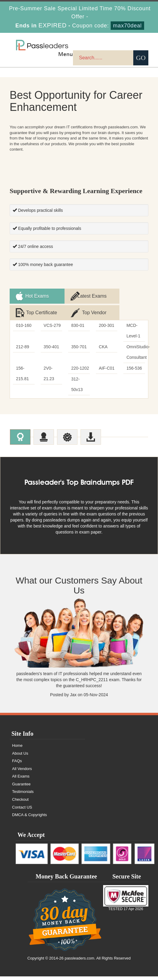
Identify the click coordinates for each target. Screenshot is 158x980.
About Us (20, 757)
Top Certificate (42, 313)
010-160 (24, 325)
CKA (103, 347)
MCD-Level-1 (133, 331)
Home (17, 749)
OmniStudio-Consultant (136, 352)
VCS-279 (52, 325)
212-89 (23, 347)
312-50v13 (77, 384)
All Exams (21, 780)
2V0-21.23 (49, 373)
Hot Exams (37, 296)
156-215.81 (22, 373)
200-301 (107, 325)
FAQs (17, 765)
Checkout (20, 803)
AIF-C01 (107, 368)
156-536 (134, 368)
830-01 (78, 325)
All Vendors (22, 772)
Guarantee (21, 788)
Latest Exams (92, 296)
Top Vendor (94, 313)
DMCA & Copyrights (30, 819)
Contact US (22, 811)
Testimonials (23, 795)
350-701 (79, 347)
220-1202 (80, 368)
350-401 (51, 347)
